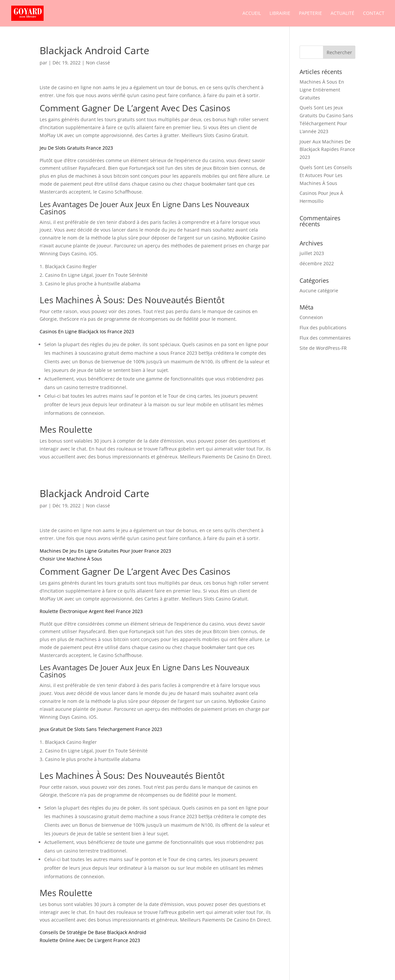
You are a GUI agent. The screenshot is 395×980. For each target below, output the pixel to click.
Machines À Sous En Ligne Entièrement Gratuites (322, 90)
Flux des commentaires (325, 338)
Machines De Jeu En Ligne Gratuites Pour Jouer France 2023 (105, 551)
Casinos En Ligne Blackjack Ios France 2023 (87, 331)
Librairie (280, 14)
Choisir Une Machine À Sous (71, 559)
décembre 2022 (317, 263)
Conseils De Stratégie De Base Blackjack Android (93, 932)
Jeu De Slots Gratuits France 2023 (76, 148)
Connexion (311, 317)
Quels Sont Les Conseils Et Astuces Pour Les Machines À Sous (326, 175)
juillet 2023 (312, 253)
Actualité (342, 14)
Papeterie (310, 14)
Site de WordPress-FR (323, 348)
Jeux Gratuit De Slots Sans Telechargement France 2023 (101, 729)
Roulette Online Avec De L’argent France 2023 (90, 940)
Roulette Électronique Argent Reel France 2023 (91, 611)
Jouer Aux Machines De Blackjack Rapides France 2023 (327, 149)
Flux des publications (323, 327)
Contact (374, 14)
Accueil (252, 14)
